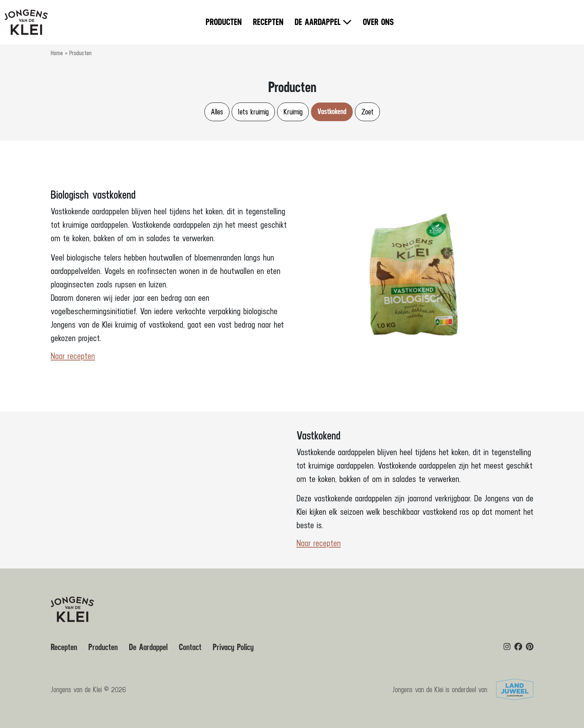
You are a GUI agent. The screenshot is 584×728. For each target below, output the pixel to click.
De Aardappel (318, 22)
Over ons (378, 22)
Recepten (268, 22)
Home (57, 53)
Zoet (367, 112)
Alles (217, 112)
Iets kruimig (253, 112)
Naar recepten (73, 356)
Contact (190, 647)
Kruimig (293, 112)
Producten (224, 22)
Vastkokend (332, 112)
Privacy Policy (233, 647)
